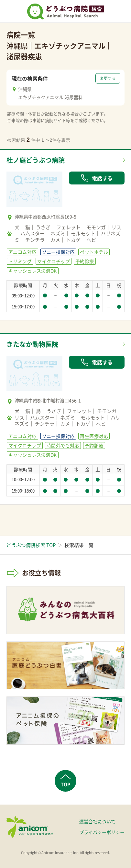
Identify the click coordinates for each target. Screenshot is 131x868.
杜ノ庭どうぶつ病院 (36, 160)
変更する (108, 78)
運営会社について (97, 821)
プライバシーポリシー (102, 832)
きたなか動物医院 (32, 344)
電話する (97, 178)
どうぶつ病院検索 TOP (31, 545)
